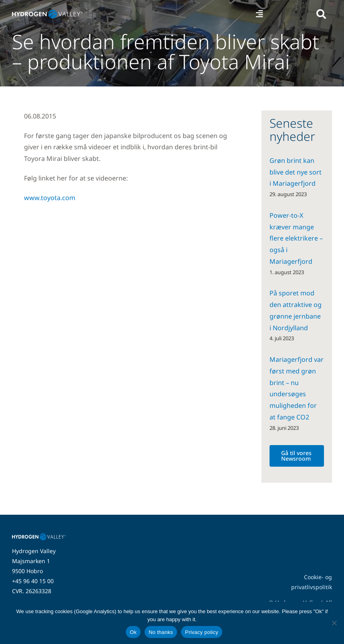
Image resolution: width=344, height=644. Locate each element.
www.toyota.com (50, 198)
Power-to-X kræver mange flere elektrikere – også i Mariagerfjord (296, 238)
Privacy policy (202, 632)
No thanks (161, 632)
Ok (133, 632)
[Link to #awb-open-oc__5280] (321, 14)
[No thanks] (334, 623)
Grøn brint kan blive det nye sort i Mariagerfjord (296, 172)
